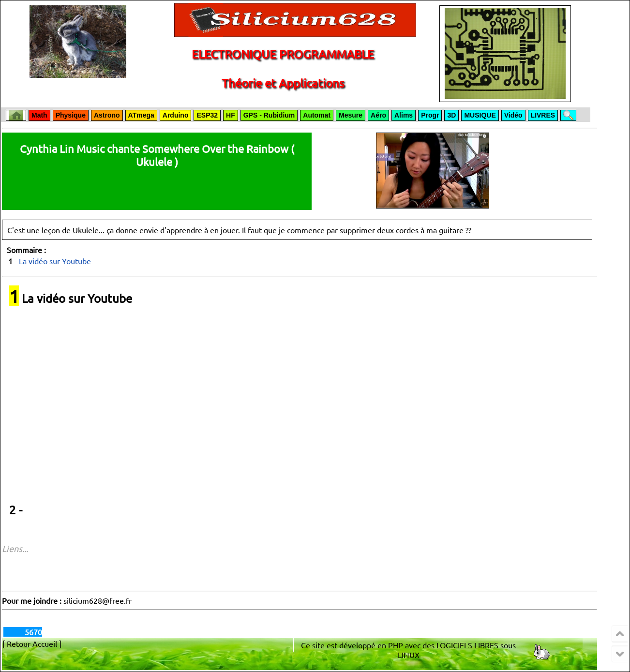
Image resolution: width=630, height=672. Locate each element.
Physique (71, 115)
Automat (317, 115)
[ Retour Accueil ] (32, 643)
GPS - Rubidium (269, 115)
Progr (430, 115)
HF (231, 115)
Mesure (351, 115)
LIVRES (543, 115)
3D (451, 115)
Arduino (176, 115)
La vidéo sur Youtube (55, 261)
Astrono (107, 115)
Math (39, 115)
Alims (404, 115)
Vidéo (513, 115)
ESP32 (207, 115)
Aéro (378, 115)
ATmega (141, 115)
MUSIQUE (480, 115)
